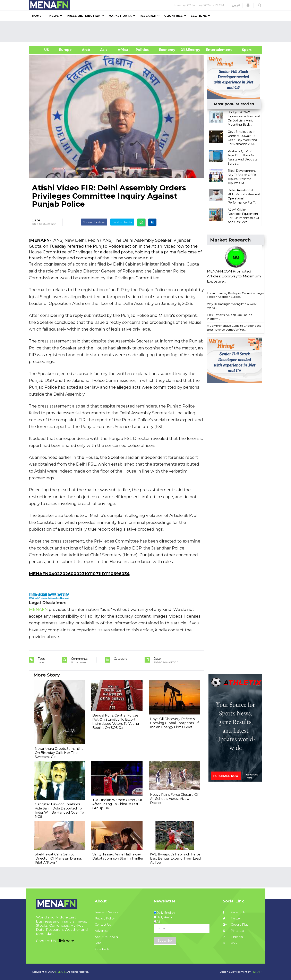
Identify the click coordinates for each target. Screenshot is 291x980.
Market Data (120, 16)
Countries (173, 16)
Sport (244, 50)
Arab (86, 50)
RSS (230, 943)
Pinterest (233, 931)
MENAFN (40, 240)
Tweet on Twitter (122, 222)
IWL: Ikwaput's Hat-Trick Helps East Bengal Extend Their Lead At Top (176, 858)
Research (148, 16)
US (41, 50)
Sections (199, 16)
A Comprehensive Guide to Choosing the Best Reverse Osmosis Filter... (234, 328)
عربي (236, 5)
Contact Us (103, 925)
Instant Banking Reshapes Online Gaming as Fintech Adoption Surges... (236, 295)
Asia (104, 50)
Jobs (98, 943)
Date (36, 220)
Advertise (102, 931)
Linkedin (233, 937)
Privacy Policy (105, 918)
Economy (167, 50)
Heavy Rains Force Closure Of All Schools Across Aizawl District (174, 799)
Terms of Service (107, 912)
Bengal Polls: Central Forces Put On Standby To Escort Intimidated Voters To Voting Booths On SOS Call (116, 722)
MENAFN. (61, 972)
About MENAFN (106, 937)
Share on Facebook (94, 222)
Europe (65, 50)
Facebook (234, 912)
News (54, 16)
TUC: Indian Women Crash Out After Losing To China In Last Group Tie (117, 804)
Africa (122, 50)
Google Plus (236, 925)
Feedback (102, 949)
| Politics (141, 50)
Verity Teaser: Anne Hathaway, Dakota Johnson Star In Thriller (118, 856)
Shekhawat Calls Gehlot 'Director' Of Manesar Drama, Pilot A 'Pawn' (58, 858)
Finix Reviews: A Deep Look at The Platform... (230, 317)
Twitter (232, 918)
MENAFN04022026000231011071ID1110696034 (79, 574)
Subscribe (165, 941)
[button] (248, 5)
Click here (65, 941)
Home (37, 16)
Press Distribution (84, 16)
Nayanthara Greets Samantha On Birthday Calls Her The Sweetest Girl (59, 753)
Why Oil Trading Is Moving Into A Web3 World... (232, 306)
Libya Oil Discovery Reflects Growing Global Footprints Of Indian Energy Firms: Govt (174, 723)
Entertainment (213, 50)
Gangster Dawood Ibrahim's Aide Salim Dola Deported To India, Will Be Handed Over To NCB (59, 810)
